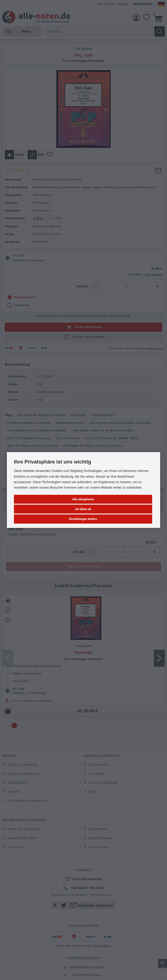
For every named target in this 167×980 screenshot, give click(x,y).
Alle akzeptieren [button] (83, 499)
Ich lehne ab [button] (83, 509)
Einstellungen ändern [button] (83, 519)
